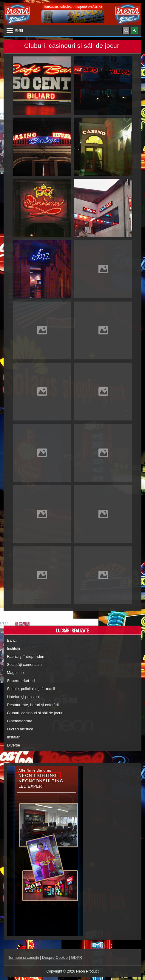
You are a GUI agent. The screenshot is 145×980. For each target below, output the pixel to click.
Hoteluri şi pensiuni (23, 697)
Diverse (13, 745)
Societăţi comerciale (24, 665)
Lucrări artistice (20, 729)
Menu (19, 30)
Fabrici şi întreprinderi (26, 656)
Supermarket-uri (21, 681)
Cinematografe (20, 721)
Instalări (14, 737)
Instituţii (13, 648)
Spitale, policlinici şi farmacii (31, 689)
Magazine (15, 673)
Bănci (12, 640)
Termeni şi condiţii (23, 957)
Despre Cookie (55, 957)
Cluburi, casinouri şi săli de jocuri (35, 713)
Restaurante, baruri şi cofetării (33, 705)
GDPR (77, 957)
